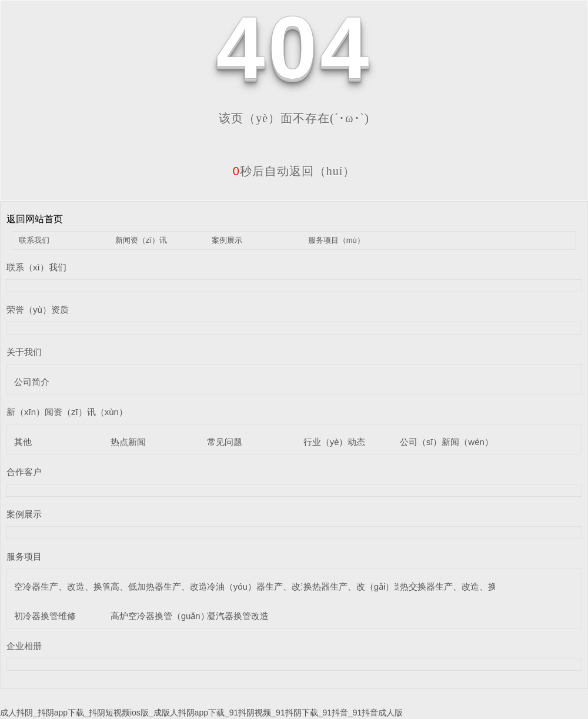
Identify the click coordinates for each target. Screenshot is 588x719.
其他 (23, 442)
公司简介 (32, 382)
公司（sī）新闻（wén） (447, 442)
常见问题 (225, 442)
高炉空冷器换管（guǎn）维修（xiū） (183, 616)
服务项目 (24, 556)
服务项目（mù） (336, 240)
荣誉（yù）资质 (38, 310)
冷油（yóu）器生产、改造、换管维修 (280, 586)
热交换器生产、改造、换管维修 (462, 586)
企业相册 (24, 646)
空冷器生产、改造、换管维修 (71, 586)
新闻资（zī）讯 (141, 240)
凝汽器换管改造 (238, 616)
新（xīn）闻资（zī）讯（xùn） (67, 412)
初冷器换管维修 (45, 616)
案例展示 (227, 240)
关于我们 (24, 352)
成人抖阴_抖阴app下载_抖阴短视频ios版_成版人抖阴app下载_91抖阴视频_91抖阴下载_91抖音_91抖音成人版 (201, 713)
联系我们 (34, 240)
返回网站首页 (35, 219)
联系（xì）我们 (36, 267)
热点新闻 (128, 442)
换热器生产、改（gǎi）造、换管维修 (375, 586)
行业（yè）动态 (335, 442)
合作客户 (24, 472)
